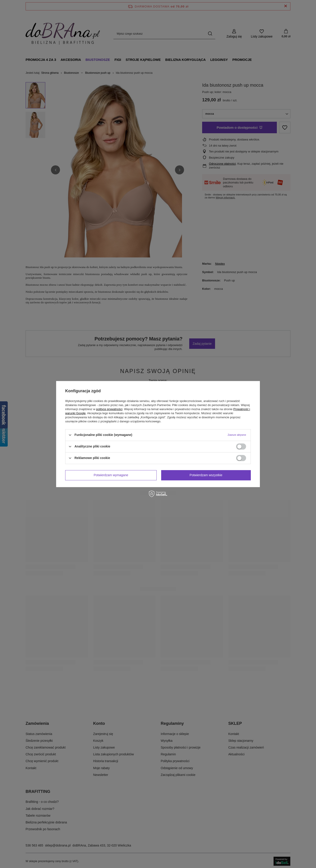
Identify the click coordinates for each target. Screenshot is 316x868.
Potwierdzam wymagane (111, 475)
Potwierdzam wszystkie (206, 475)
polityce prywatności (109, 409)
